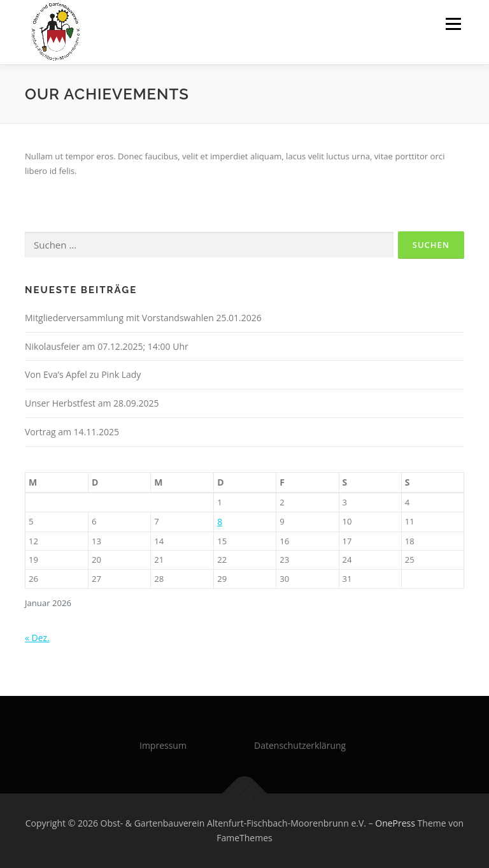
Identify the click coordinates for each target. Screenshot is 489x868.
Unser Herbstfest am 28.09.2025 (92, 403)
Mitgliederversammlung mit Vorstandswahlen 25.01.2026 (143, 318)
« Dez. (37, 638)
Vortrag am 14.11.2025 (72, 432)
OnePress (395, 823)
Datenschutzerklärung (300, 745)
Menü (453, 24)
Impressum (163, 745)
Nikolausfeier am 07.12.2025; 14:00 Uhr (107, 346)
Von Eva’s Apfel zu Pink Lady (83, 374)
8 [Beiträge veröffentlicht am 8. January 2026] (220, 522)
